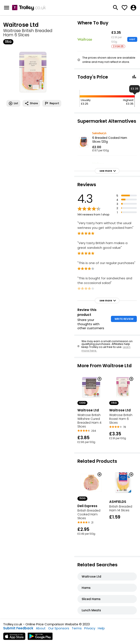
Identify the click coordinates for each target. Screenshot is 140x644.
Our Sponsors (59, 628)
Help (101, 628)
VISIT (132, 39)
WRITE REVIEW (124, 319)
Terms (77, 628)
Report (52, 103)
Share (31, 103)
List (13, 103)
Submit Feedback (18, 628)
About (41, 628)
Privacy (90, 628)
